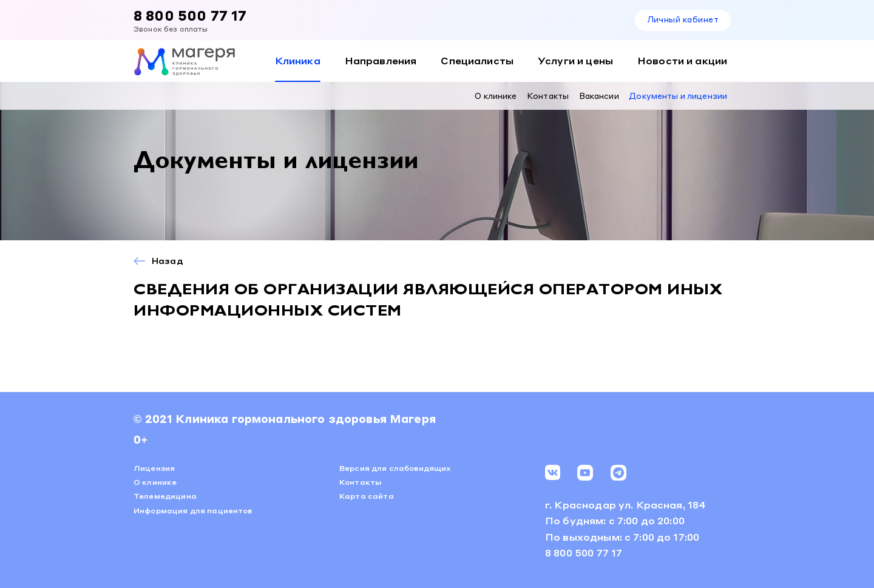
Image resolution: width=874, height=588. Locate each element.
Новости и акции (682, 60)
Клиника (298, 60)
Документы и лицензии (678, 96)
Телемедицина (165, 496)
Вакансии (599, 96)
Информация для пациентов (193, 511)
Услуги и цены (575, 60)
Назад (168, 260)
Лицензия (154, 468)
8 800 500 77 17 (190, 15)
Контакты (548, 96)
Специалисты (477, 60)
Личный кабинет (683, 19)
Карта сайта (367, 496)
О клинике (496, 96)
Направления (381, 60)
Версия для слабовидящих (395, 468)
